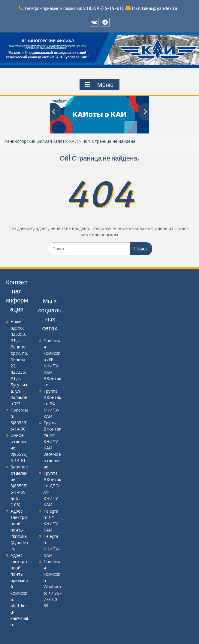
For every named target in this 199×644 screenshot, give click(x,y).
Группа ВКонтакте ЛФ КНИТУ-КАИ (52, 404)
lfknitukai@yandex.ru (155, 8)
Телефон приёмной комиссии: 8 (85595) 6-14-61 (73, 8)
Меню (99, 84)
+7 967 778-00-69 (53, 599)
